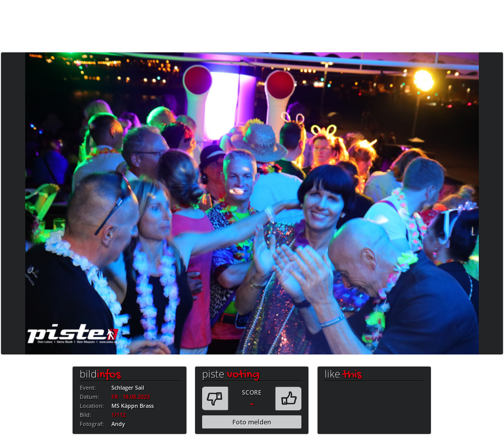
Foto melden (252, 422)
